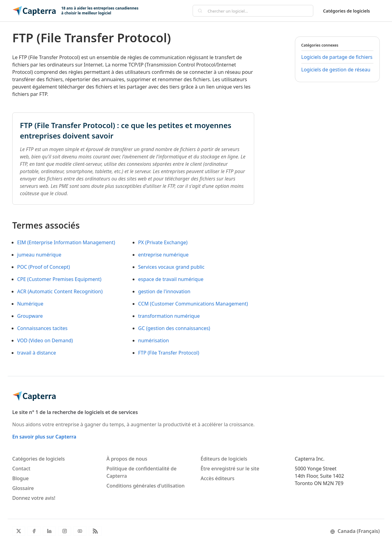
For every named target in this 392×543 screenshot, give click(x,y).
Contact (21, 469)
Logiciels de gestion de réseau (336, 70)
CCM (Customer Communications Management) (193, 304)
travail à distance (37, 353)
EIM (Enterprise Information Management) (66, 242)
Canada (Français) (355, 531)
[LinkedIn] (49, 531)
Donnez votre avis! (34, 498)
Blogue (21, 478)
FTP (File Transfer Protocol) (169, 353)
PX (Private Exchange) (163, 242)
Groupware (30, 316)
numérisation (154, 340)
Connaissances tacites (42, 328)
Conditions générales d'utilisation (146, 486)
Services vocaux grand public (171, 267)
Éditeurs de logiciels (224, 459)
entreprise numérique (163, 255)
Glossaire (23, 488)
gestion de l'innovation (164, 291)
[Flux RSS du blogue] (95, 531)
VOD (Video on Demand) (45, 340)
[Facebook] (34, 531)
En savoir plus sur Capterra (44, 437)
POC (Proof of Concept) (43, 267)
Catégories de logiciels (347, 11)
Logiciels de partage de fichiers (337, 57)
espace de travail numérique (171, 279)
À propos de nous (127, 459)
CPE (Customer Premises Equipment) (59, 279)
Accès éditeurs (218, 478)
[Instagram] (65, 531)
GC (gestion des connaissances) (174, 328)
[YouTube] (80, 531)
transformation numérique (169, 316)
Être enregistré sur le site (230, 469)
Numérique (30, 304)
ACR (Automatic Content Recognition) (60, 291)
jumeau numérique (39, 255)
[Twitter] (19, 531)
